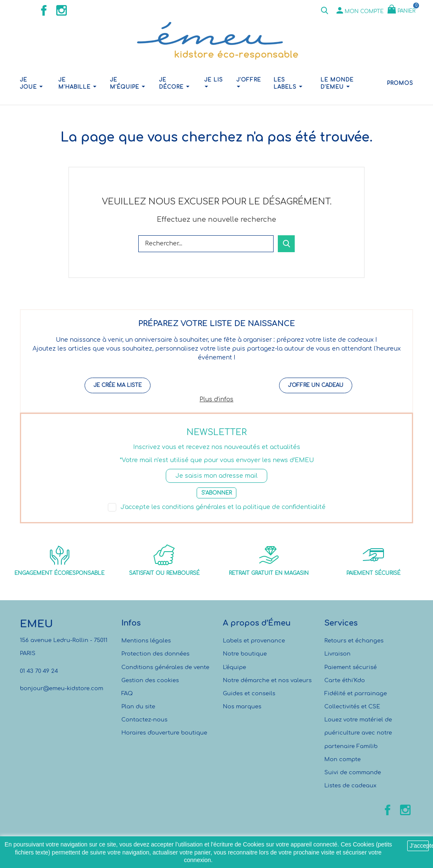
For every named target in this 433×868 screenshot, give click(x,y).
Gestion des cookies (150, 680)
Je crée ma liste (118, 385)
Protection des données (155, 654)
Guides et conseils (249, 694)
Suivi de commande (353, 773)
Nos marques (242, 707)
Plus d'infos (216, 399)
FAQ (127, 694)
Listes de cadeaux (350, 786)
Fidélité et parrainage (356, 694)
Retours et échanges (354, 641)
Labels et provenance (254, 641)
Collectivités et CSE (352, 707)
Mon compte (343, 759)
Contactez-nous (144, 720)
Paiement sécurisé (351, 667)
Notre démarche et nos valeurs (267, 680)
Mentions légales (146, 641)
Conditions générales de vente (165, 667)
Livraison (337, 654)
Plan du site (138, 707)
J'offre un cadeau (316, 385)
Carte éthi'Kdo (345, 680)
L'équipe (234, 667)
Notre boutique (245, 654)
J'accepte (419, 846)
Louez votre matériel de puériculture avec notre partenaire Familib (358, 733)
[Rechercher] (206, 244)
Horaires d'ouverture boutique (164, 733)
